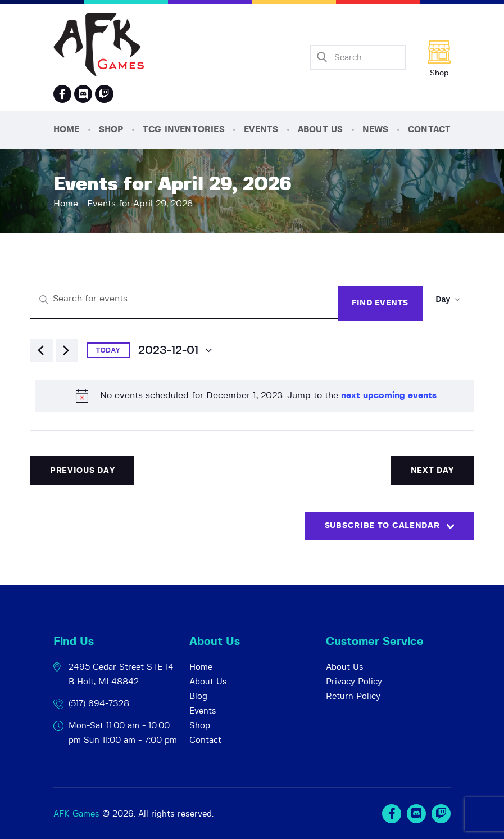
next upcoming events (389, 395)
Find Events (380, 303)
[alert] (254, 396)
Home (66, 204)
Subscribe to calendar (382, 526)
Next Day (433, 471)
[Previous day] (42, 350)
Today (108, 350)
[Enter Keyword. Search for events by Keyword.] (184, 300)
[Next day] (67, 350)
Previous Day (82, 471)
